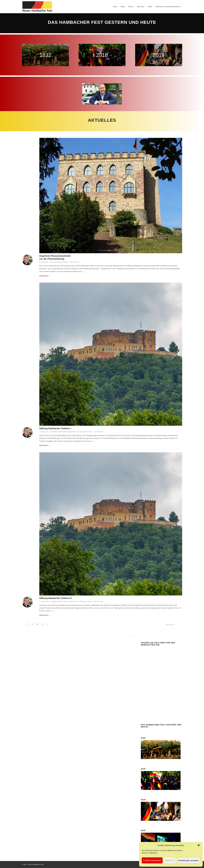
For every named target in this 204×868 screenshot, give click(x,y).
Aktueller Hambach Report (60, 262)
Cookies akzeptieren (152, 860)
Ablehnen (170, 860)
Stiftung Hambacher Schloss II (55, 598)
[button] (199, 845)
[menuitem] (115, 7)
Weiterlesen (45, 276)
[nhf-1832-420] (45, 55)
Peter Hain (76, 262)
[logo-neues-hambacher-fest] (37, 7)
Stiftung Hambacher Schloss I (55, 428)
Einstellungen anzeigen (188, 860)
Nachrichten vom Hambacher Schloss (80, 432)
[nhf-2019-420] (159, 55)
